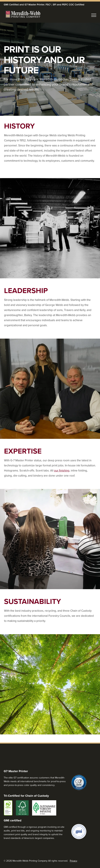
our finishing (62, 470)
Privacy (73, 861)
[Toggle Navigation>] (94, 14)
